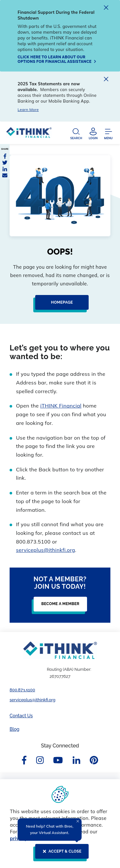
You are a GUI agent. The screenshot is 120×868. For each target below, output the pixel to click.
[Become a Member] (58, 607)
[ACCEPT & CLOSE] (60, 854)
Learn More (28, 110)
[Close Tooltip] (78, 821)
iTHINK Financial (61, 406)
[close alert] (106, 8)
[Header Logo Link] (29, 134)
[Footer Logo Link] (60, 650)
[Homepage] (60, 305)
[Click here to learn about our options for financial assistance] (58, 59)
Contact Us (21, 716)
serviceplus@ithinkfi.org (46, 550)
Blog (15, 729)
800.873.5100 (22, 690)
